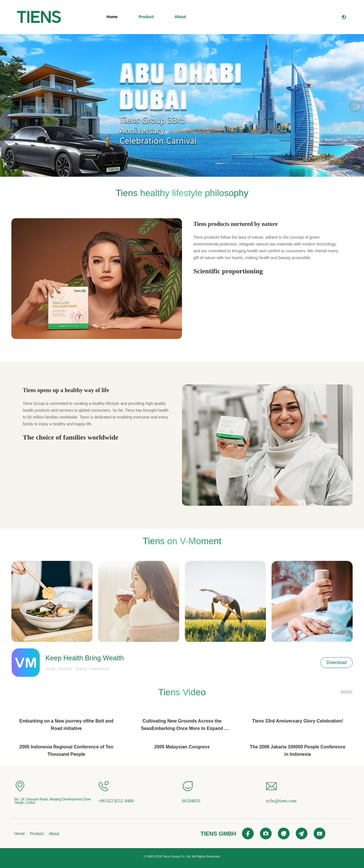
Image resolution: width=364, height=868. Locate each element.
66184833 (191, 801)
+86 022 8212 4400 (116, 801)
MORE (347, 692)
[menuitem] (39, 17)
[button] (171, 174)
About (180, 17)
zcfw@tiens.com (281, 801)
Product (146, 17)
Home (112, 17)
